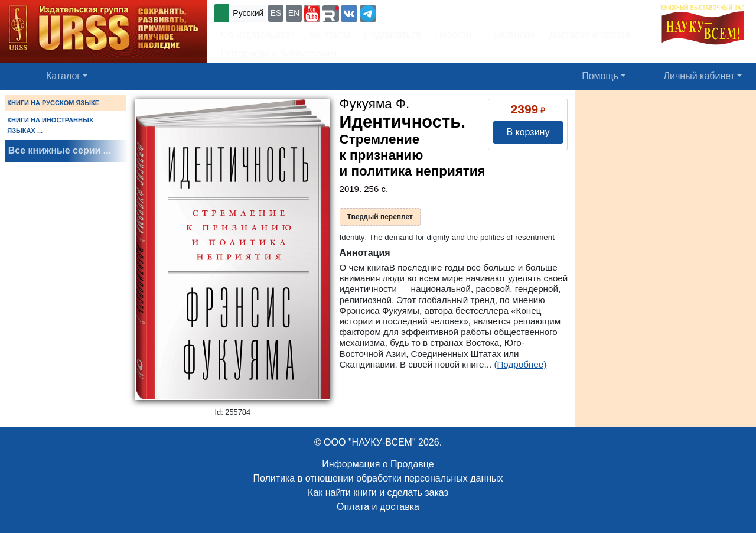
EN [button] (294, 13)
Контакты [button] (330, 35)
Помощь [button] (600, 76)
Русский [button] (248, 13)
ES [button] (276, 13)
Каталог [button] (63, 76)
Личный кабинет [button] (699, 76)
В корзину (528, 132)
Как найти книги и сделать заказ (378, 493)
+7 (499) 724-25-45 (422, 12)
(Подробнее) (520, 364)
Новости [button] (454, 35)
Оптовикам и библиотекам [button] (279, 53)
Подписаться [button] (393, 35)
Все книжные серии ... (60, 150)
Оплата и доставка (378, 507)
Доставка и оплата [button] (589, 35)
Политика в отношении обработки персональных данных (378, 478)
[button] (312, 14)
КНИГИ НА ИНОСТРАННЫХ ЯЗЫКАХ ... (50, 125)
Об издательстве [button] (258, 35)
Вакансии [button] (511, 35)
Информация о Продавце (378, 464)
